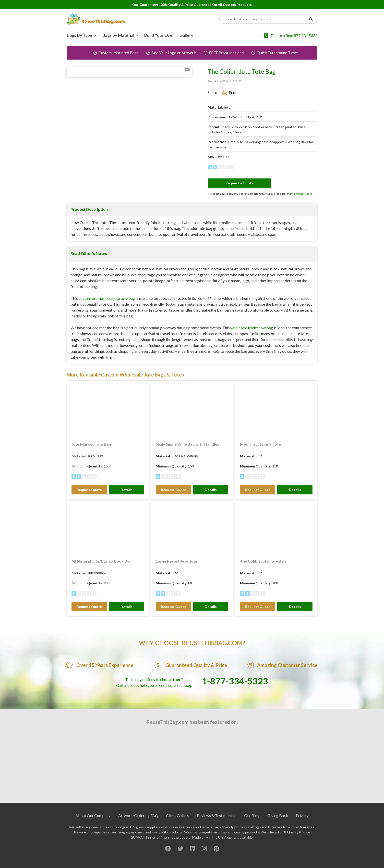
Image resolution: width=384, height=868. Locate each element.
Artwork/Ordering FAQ (138, 827)
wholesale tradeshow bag (252, 339)
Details (126, 501)
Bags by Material (118, 35)
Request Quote (89, 501)
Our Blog (252, 827)
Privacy (302, 827)
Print (233, 92)
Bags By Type (79, 35)
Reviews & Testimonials (217, 827)
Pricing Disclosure (301, 194)
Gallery (186, 35)
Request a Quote (240, 183)
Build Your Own (159, 35)
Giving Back (278, 827)
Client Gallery (178, 827)
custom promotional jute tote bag (107, 310)
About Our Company (93, 827)
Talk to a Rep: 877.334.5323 (294, 35)
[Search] (266, 19)
